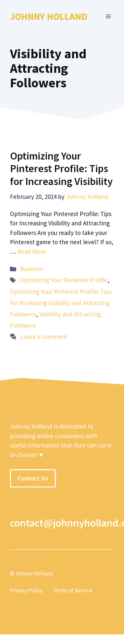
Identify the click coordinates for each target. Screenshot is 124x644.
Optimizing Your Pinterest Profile (64, 280)
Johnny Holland (49, 16)
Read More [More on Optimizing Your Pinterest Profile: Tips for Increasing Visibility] (32, 252)
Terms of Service (72, 590)
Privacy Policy (26, 590)
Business (31, 269)
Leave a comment (44, 337)
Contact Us (33, 478)
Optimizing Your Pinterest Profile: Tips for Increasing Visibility (61, 169)
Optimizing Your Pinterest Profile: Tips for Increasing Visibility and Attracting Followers (61, 303)
